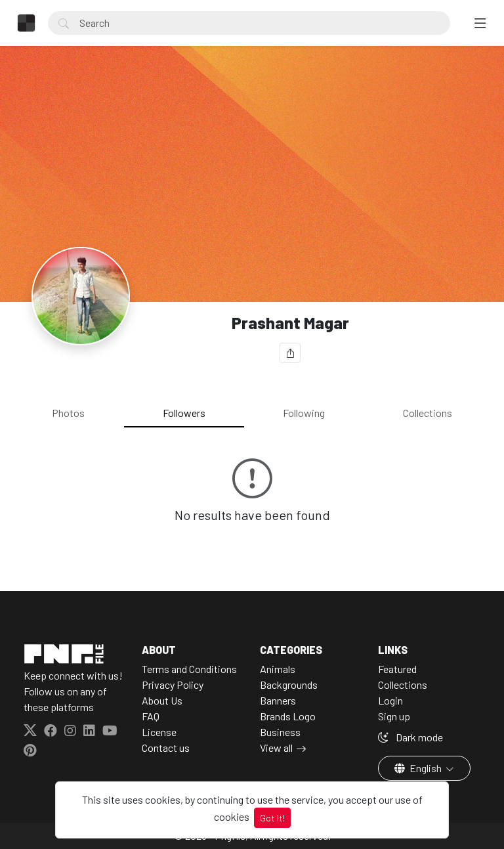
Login (390, 700)
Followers (184, 413)
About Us (162, 700)
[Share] (290, 353)
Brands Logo (288, 716)
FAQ (151, 716)
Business (280, 732)
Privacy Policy (173, 685)
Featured (397, 669)
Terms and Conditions (189, 669)
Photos (68, 413)
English (419, 768)
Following (304, 413)
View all (276, 748)
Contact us (166, 748)
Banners (278, 700)
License (159, 732)
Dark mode (410, 737)
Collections (428, 413)
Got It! (272, 818)
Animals (278, 669)
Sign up (394, 716)
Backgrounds (289, 685)
